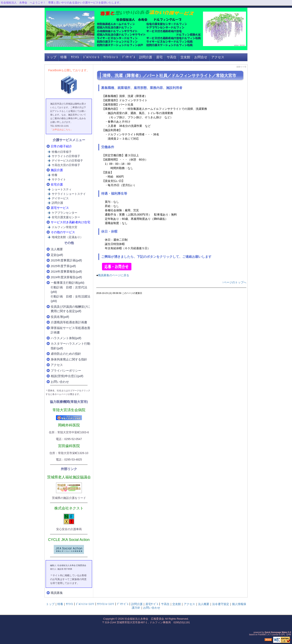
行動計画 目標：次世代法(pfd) (69, 290)
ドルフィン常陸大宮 (64, 227)
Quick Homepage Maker (276, 632)
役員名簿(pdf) (60, 317)
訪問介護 (146, 57)
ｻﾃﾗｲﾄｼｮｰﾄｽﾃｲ (106, 604)
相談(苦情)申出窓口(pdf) (67, 376)
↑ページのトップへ (234, 282)
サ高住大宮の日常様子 (66, 165)
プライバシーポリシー (66, 371)
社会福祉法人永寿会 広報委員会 (144, 619)
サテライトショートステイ (69, 194)
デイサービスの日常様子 (67, 161)
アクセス (218, 57)
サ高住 (172, 57)
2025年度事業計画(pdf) (66, 260)
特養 (64, 57)
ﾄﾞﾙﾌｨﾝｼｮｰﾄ (91, 57)
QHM (289, 635)
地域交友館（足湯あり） (67, 237)
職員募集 (57, 593)
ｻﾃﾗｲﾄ (75, 57)
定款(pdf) (57, 255)
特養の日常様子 (62, 152)
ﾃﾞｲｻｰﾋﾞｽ (129, 57)
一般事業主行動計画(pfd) (68, 283)
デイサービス (60, 198)
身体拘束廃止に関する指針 (69, 359)
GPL (283, 635)
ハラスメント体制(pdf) (66, 338)
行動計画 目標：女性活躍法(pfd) (70, 299)
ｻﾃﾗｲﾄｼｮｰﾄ (111, 57)
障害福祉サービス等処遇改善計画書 (70, 330)
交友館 (185, 57)
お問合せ (201, 57)
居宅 (159, 57)
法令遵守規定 (221, 604)
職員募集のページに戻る (114, 275)
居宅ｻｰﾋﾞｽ (152, 604)
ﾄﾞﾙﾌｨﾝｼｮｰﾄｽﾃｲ (85, 604)
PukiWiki (262, 635)
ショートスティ (62, 189)
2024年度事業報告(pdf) (66, 271)
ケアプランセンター (64, 213)
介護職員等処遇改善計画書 (69, 322)
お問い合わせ (60, 382)
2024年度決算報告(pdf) (66, 277)
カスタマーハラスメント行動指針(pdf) (70, 346)
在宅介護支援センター (66, 217)
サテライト (59, 179)
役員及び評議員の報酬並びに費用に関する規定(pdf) (70, 309)
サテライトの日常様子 (66, 156)
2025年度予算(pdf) (63, 266)
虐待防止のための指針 (66, 354)
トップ (52, 57)
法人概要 (57, 249)
